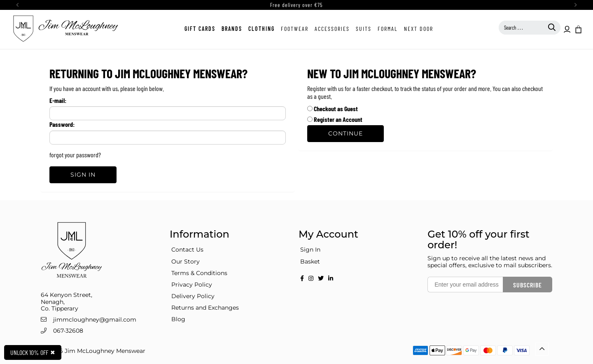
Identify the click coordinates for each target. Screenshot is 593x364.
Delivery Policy (193, 296)
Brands (232, 29)
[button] (578, 29)
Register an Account (335, 119)
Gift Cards (200, 29)
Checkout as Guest (333, 108)
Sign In (83, 175)
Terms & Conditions (199, 273)
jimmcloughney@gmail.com (95, 320)
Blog (178, 319)
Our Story (186, 261)
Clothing (261, 29)
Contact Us (187, 250)
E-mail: (58, 100)
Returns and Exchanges (205, 308)
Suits (364, 29)
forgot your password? (75, 155)
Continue (346, 133)
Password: (62, 124)
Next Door (419, 29)
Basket (310, 261)
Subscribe (528, 285)
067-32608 (68, 331)
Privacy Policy (192, 285)
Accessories (332, 29)
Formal (388, 29)
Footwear (295, 29)
